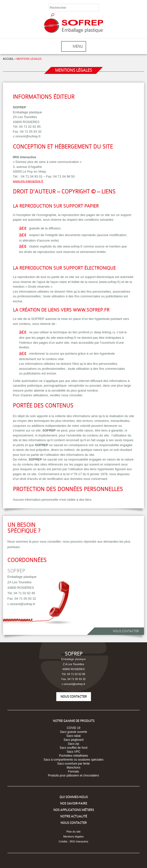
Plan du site (73, 832)
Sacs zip (73, 744)
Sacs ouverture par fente (73, 764)
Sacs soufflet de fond (74, 748)
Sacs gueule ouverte (73, 732)
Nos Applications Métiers (74, 810)
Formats (73, 772)
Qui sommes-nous (74, 797)
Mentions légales (73, 837)
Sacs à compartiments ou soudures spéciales (73, 760)
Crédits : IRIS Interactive (73, 841)
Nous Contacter (74, 823)
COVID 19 (73, 728)
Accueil (8, 59)
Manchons (73, 768)
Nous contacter (126, 631)
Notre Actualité (74, 816)
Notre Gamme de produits (74, 721)
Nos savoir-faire (73, 803)
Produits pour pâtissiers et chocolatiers (73, 775)
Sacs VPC (73, 752)
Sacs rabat (73, 736)
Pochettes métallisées (73, 756)
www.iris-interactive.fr (28, 181)
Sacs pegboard (73, 740)
